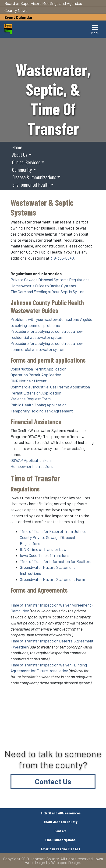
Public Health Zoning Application (39, 405)
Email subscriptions (60, 840)
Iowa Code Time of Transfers (44, 555)
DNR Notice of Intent (29, 381)
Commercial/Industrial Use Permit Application (50, 387)
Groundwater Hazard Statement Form (52, 579)
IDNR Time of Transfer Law (43, 549)
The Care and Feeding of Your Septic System (48, 292)
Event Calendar (19, 17)
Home (17, 147)
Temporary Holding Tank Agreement (42, 411)
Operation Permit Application (36, 375)
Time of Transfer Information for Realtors (56, 561)
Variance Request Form (31, 399)
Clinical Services (26, 162)
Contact (60, 831)
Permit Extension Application (36, 393)
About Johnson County (60, 822)
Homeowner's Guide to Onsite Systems (43, 286)
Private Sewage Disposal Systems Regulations (50, 280)
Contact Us (53, 781)
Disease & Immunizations (34, 177)
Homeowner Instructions (32, 466)
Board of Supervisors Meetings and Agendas (43, 3)
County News (16, 10)
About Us (20, 155)
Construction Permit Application (38, 369)
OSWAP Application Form (32, 460)
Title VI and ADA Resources (61, 813)
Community (22, 170)
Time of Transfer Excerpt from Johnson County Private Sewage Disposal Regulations (54, 537)
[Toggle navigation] (95, 29)
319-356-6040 (62, 258)
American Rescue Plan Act (60, 849)
